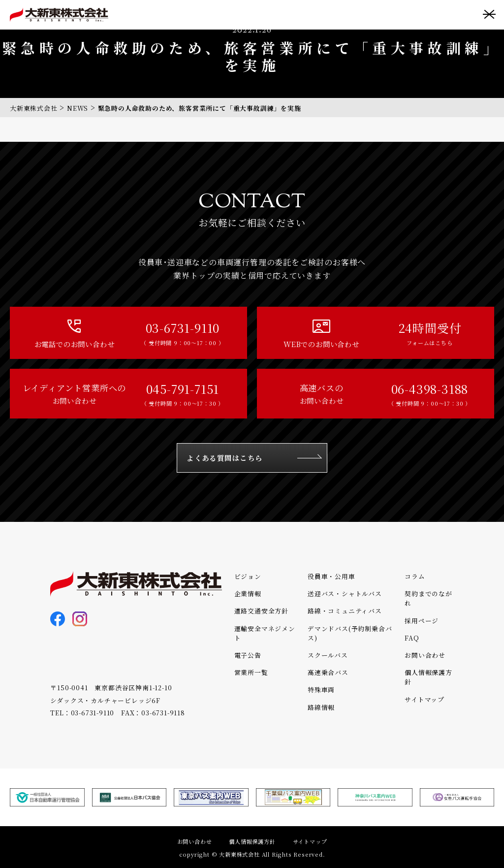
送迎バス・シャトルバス (345, 594)
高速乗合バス (328, 672)
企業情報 (248, 594)
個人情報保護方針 (252, 841)
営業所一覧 (251, 672)
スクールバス (328, 655)
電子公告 (248, 655)
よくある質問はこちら (224, 458)
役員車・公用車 (331, 576)
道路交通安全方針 (261, 611)
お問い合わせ (425, 655)
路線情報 (321, 707)
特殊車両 (321, 690)
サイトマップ (425, 699)
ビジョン (248, 576)
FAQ (412, 638)
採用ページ (422, 621)
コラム (415, 576)
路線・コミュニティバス (345, 611)
